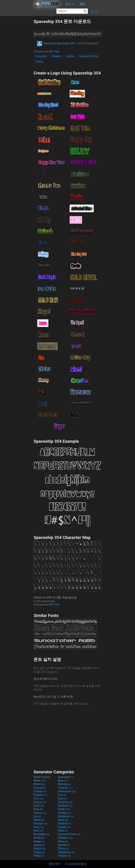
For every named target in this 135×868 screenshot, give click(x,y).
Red (38, 831)
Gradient (65, 806)
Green (64, 809)
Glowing (65, 802)
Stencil (40, 848)
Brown (39, 784)
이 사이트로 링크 (76, 864)
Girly (62, 799)
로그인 (95, 12)
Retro (63, 831)
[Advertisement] (17, 71)
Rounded (42, 834)
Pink (39, 827)
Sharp (39, 62)
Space (39, 845)
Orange (41, 823)
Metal (39, 820)
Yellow (64, 856)
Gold (39, 806)
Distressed (67, 791)
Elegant (41, 795)
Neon (63, 820)
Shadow (65, 838)
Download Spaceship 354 (56, 43)
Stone (63, 848)
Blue (63, 781)
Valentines (66, 852)
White (39, 856)
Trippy (39, 852)
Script (39, 838)
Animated (66, 777)
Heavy (40, 813)
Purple (64, 827)
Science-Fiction (89, 56)
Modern (57, 56)
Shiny (63, 841)
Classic (40, 791)
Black (39, 781)
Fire (62, 795)
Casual (40, 788)
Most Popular (42, 777)
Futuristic (41, 56)
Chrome (65, 788)
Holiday (64, 813)
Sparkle (64, 845)
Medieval (66, 816)
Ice (37, 816)
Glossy (40, 802)
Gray (38, 809)
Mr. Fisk (54, 51)
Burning (64, 784)
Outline (70, 56)
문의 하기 (55, 864)
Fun (38, 799)
